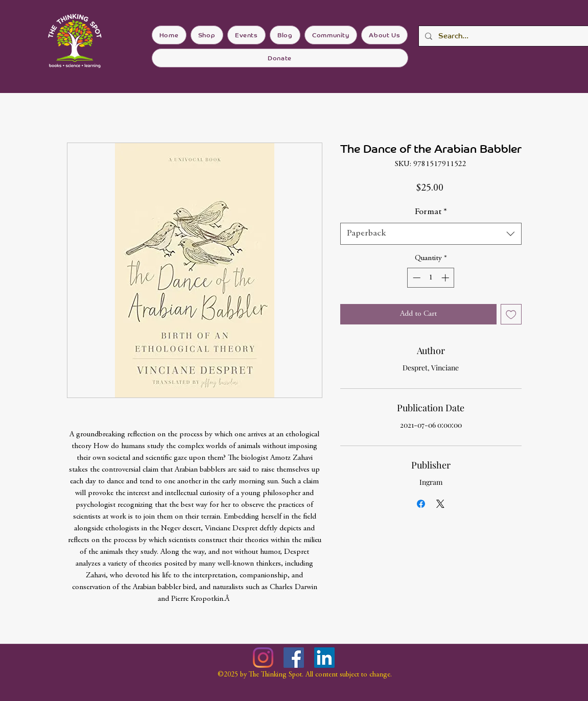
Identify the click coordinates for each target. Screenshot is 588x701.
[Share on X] (440, 504)
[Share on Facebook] (421, 504)
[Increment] (446, 278)
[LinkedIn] (324, 658)
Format (431, 212)
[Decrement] (416, 278)
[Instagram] (263, 658)
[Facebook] (294, 658)
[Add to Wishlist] (511, 314)
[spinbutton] (431, 278)
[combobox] (431, 234)
